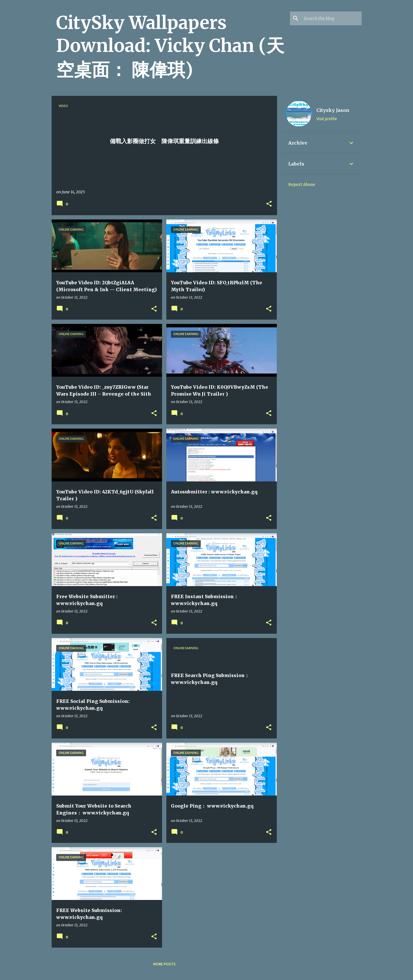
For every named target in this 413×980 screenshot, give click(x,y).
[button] (269, 204)
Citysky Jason (333, 110)
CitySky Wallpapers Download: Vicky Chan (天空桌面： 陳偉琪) (170, 46)
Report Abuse (302, 184)
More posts (164, 964)
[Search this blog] (332, 18)
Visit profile (327, 119)
